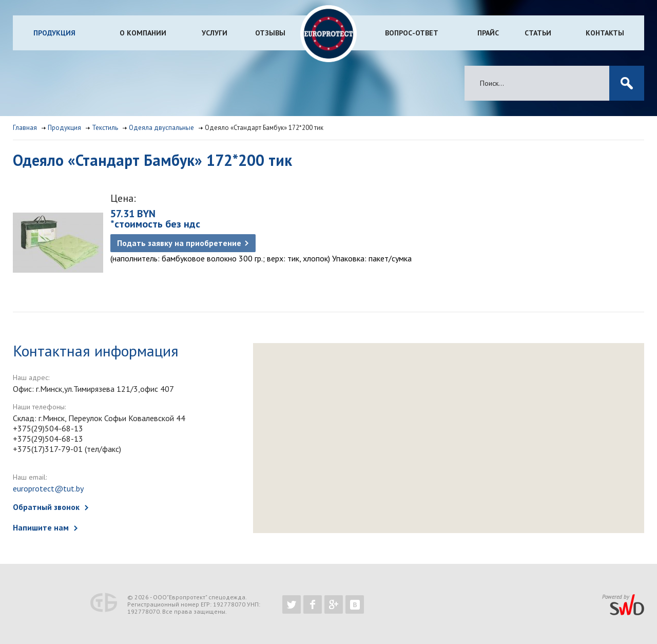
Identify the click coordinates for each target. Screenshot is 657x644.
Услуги (215, 33)
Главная (25, 128)
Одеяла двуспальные (161, 128)
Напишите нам (41, 527)
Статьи (538, 33)
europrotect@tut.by (48, 488)
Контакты (605, 33)
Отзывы (270, 33)
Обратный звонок (46, 507)
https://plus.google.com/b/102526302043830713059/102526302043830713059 (334, 604)
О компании (143, 33)
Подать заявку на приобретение (179, 243)
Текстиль (105, 128)
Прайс (488, 33)
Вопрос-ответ (412, 33)
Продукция (54, 33)
